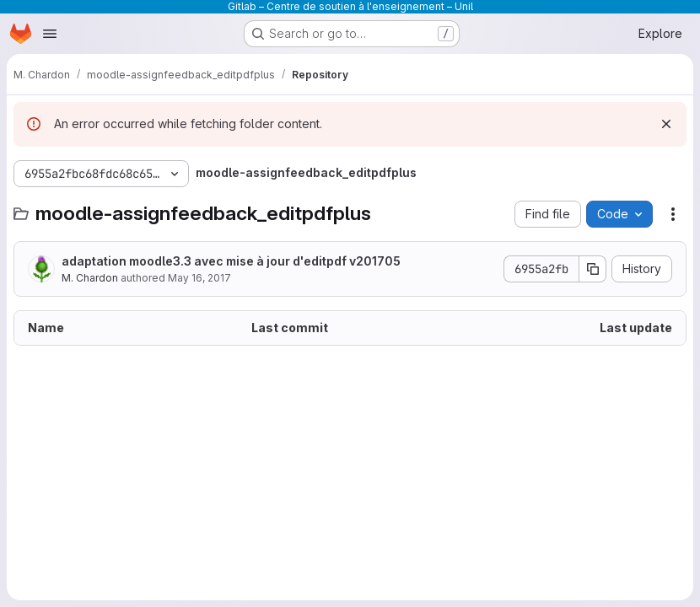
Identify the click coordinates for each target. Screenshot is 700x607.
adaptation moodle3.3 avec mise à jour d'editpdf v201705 (231, 261)
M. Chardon (90, 278)
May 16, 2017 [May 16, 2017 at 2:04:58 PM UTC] (199, 278)
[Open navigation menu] (50, 34)
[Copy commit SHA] (593, 269)
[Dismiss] (666, 124)
